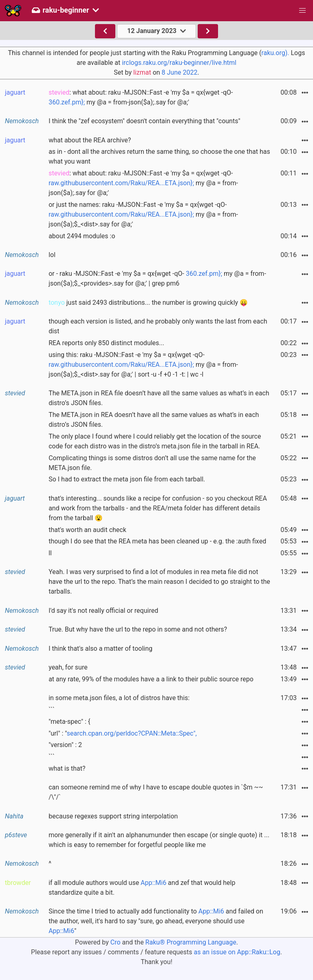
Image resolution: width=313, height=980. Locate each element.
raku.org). (275, 53)
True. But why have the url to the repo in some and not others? (138, 629)
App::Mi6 (153, 883)
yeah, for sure (68, 667)
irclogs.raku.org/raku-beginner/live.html (179, 63)
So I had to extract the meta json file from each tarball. (127, 479)
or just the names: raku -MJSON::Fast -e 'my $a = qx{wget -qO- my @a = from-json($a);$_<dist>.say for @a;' (143, 214)
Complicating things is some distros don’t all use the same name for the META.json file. (152, 463)
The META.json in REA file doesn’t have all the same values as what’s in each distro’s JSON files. (159, 398)
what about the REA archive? (90, 140)
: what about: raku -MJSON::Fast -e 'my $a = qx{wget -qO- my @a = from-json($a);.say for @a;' (141, 97)
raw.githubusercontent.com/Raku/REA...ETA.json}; (121, 183)
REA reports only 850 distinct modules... (106, 343)
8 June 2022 (180, 72)
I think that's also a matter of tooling (100, 649)
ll (50, 553)
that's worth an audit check (87, 530)
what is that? (67, 768)
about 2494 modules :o (82, 236)
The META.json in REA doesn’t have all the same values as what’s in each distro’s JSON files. (154, 420)
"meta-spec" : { (69, 722)
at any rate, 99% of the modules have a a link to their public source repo (151, 679)
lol (52, 255)
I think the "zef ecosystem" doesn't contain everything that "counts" (144, 121)
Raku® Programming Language (191, 942)
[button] (302, 11)
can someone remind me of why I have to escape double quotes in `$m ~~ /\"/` (156, 792)
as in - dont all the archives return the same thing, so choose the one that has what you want (159, 156)
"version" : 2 (65, 745)
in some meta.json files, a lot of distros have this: (119, 698)
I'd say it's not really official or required (103, 611)
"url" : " (123, 733)
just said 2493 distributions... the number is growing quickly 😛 (148, 303)
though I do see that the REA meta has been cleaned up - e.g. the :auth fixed (157, 541)
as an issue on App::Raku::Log (237, 952)
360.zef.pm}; (67, 102)
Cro (116, 942)
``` (52, 710)
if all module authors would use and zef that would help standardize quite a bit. (142, 888)
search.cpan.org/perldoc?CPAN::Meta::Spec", (132, 733)
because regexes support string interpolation (113, 816)
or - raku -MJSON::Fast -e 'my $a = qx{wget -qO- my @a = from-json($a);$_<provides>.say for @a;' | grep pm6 (157, 278)
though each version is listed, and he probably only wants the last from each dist (158, 326)
